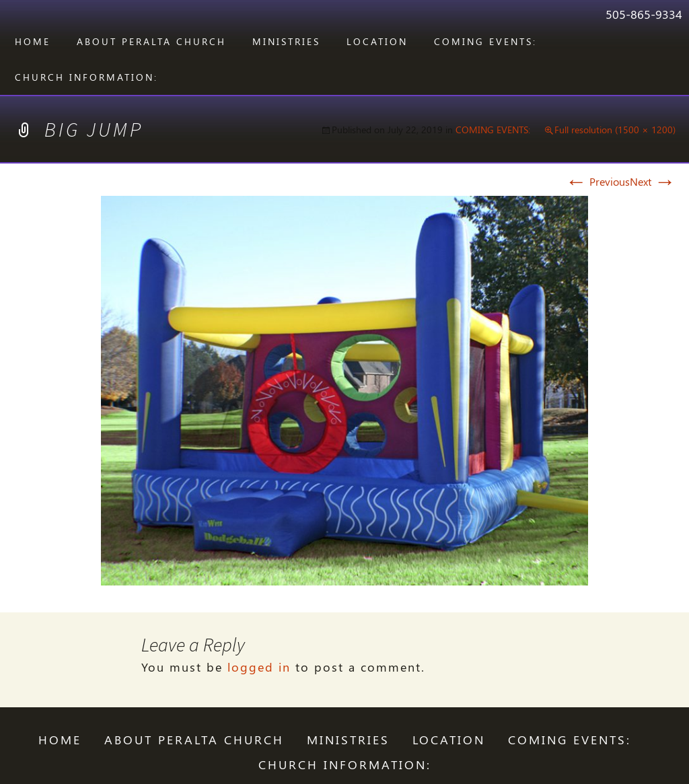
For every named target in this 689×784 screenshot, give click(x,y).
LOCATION (377, 41)
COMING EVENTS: (485, 41)
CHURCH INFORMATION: (86, 77)
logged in (259, 667)
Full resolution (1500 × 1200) (615, 130)
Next (653, 181)
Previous (597, 181)
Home (33, 41)
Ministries (286, 41)
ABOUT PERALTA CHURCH (151, 41)
